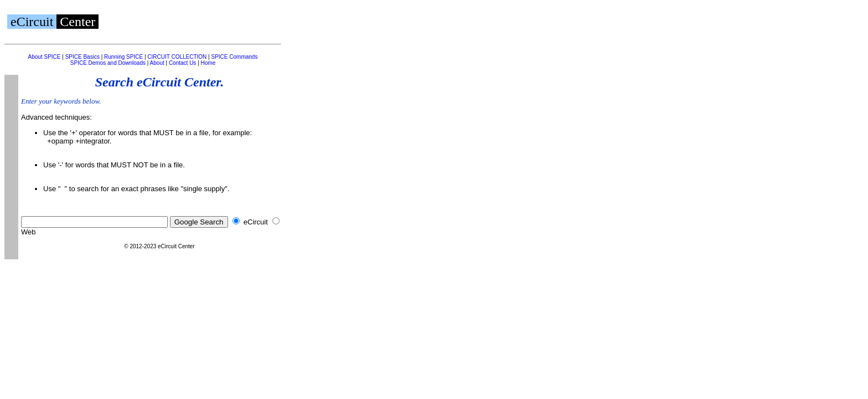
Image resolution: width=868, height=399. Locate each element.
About (157, 63)
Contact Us (182, 63)
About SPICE (45, 57)
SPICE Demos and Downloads (108, 63)
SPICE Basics (82, 57)
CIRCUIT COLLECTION (177, 57)
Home (208, 63)
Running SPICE (123, 57)
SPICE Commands (234, 57)
